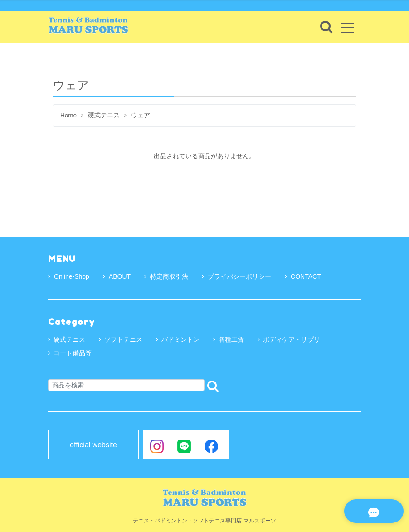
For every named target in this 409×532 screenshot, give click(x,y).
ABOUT (117, 276)
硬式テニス (104, 115)
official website (93, 445)
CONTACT (303, 276)
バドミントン (180, 339)
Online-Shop (69, 276)
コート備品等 (73, 353)
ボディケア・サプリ (292, 339)
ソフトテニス (123, 339)
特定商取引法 (166, 276)
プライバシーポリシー (236, 276)
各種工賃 (231, 339)
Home (68, 115)
